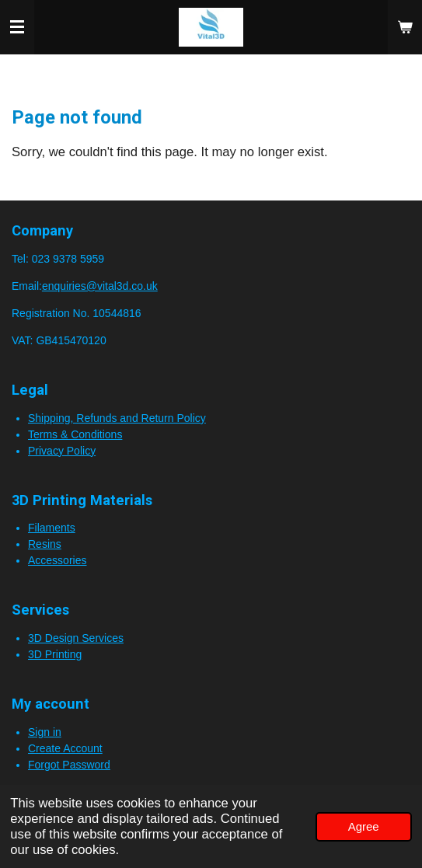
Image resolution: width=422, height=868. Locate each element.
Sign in (45, 732)
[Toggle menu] (17, 27)
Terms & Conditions (75, 434)
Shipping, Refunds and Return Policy (117, 418)
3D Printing (55, 654)
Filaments (52, 528)
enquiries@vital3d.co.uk (100, 286)
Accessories (57, 560)
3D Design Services (76, 638)
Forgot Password (69, 765)
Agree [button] (364, 826)
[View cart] (405, 27)
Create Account (65, 748)
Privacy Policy (62, 451)
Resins (45, 544)
